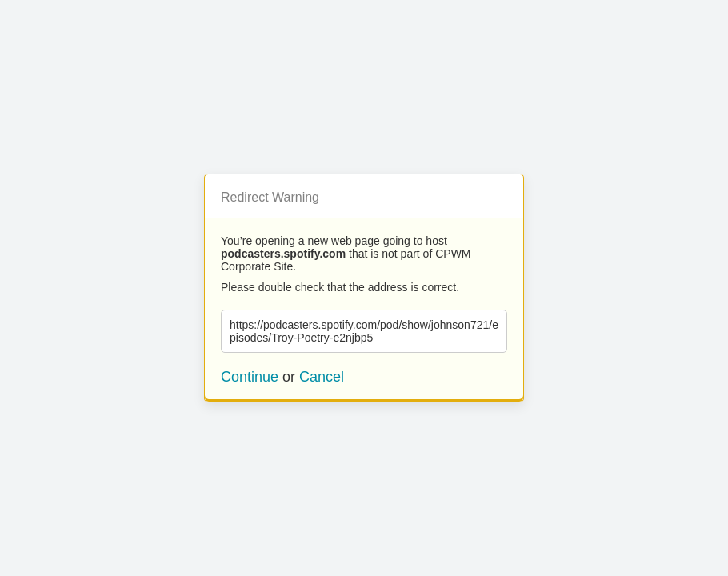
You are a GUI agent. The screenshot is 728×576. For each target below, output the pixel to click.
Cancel (322, 377)
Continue (250, 377)
